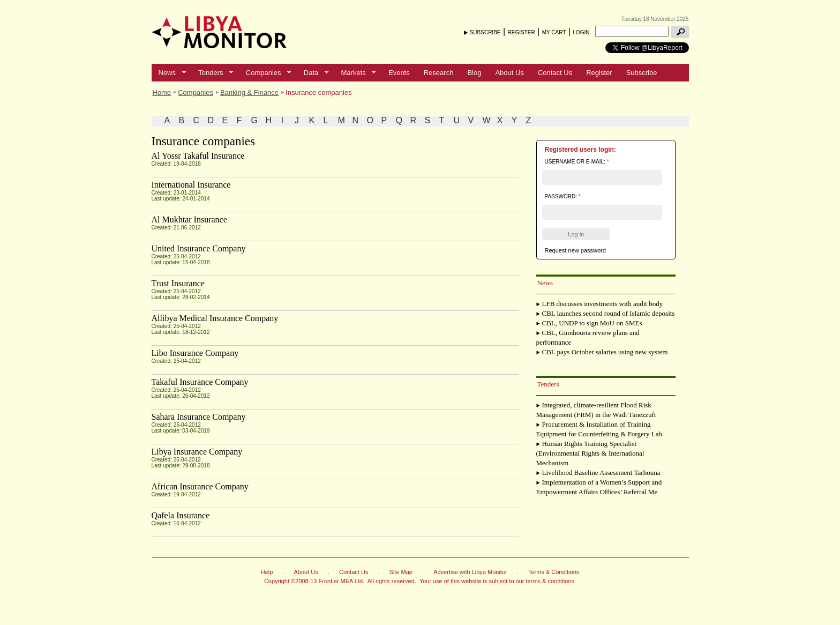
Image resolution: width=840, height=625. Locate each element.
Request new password (575, 250)
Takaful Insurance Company (200, 382)
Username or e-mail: (577, 162)
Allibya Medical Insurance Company (215, 318)
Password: (563, 196)
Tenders (212, 73)
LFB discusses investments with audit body (603, 304)
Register (599, 73)
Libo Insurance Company (195, 353)
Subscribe (642, 73)
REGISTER (522, 32)
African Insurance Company (200, 486)
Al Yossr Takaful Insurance (198, 156)
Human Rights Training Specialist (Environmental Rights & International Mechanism (590, 453)
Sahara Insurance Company (199, 417)
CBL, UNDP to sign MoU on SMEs (592, 323)
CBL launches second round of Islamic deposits (609, 313)
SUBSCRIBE (485, 32)
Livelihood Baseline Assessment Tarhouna (601, 473)
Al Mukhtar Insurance (189, 220)
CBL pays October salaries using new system (605, 352)
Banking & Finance (249, 92)
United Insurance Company (199, 248)
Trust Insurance (178, 283)
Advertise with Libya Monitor (470, 572)
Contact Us (555, 73)
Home (162, 92)
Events (399, 73)
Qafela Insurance (181, 515)
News (169, 73)
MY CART (554, 32)
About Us (509, 73)
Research (439, 73)
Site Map (401, 572)
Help (267, 572)
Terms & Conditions (554, 572)
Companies (265, 73)
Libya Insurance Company (197, 452)
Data (313, 73)
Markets (355, 73)
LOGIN (581, 32)
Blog (474, 73)
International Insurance (191, 185)
